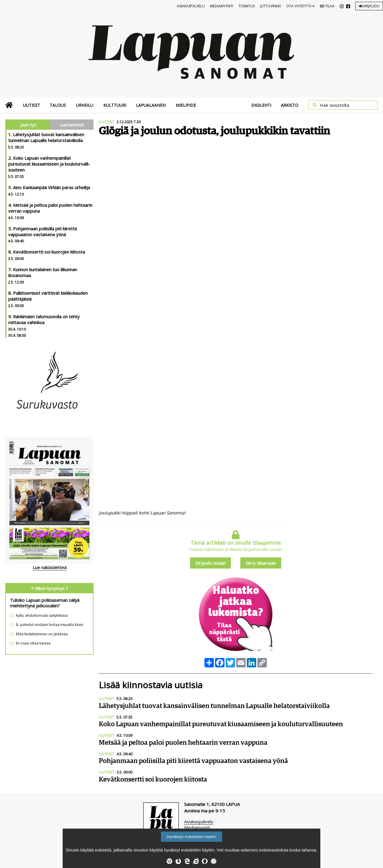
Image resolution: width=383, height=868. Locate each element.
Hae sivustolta (334, 105)
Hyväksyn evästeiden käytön (192, 837)
